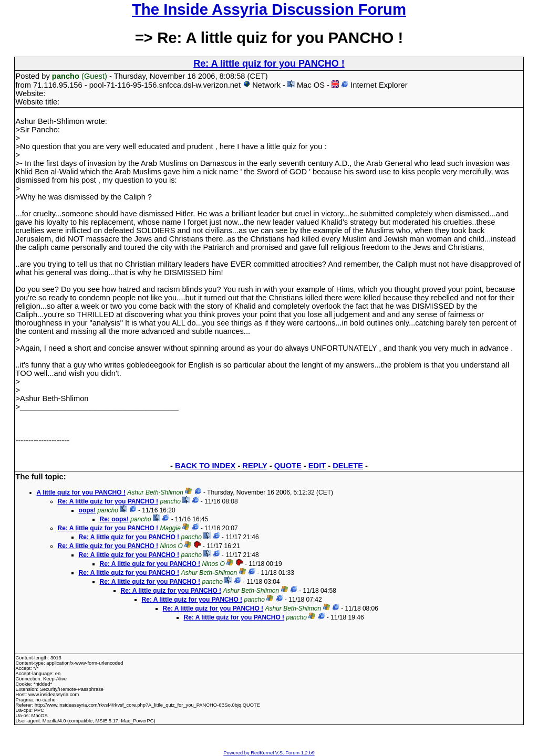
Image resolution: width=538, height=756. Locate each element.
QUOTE (288, 466)
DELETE (348, 466)
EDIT (317, 466)
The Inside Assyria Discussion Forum (269, 9)
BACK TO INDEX (205, 466)
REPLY (255, 466)
